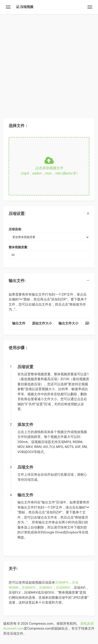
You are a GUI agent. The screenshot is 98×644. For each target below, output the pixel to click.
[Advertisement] (49, 64)
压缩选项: (15, 229)
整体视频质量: (18, 247)
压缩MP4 (62, 582)
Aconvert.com (14, 628)
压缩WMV (63, 588)
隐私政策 (87, 624)
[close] (88, 213)
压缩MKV (46, 588)
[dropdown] (88, 280)
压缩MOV (29, 588)
